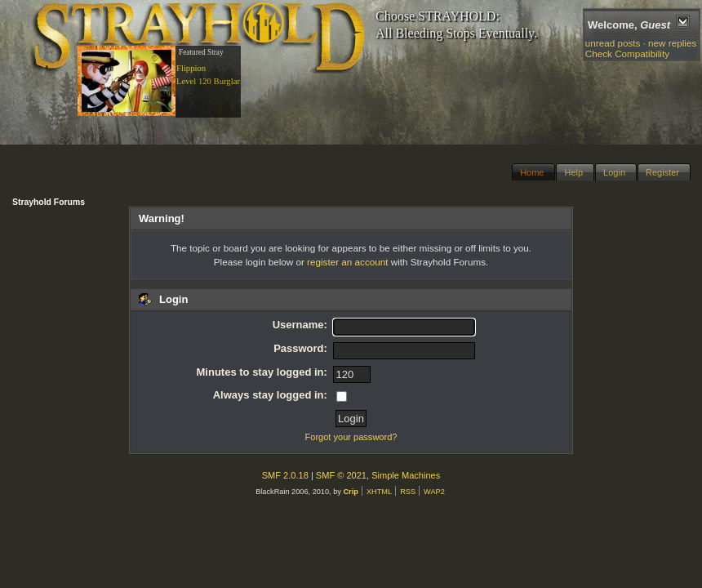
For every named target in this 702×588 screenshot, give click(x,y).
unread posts (613, 43)
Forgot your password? (351, 437)
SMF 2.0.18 (285, 475)
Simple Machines (406, 475)
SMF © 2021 (341, 475)
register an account (347, 262)
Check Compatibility (627, 53)
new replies (672, 43)
